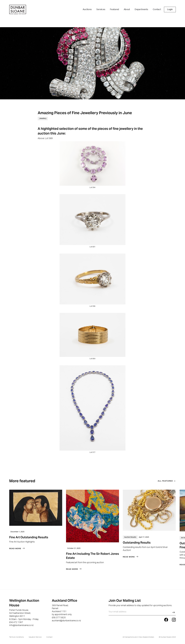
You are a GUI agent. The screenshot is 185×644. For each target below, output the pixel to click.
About (127, 10)
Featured (114, 10)
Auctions (87, 10)
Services (101, 10)
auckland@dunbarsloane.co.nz (66, 621)
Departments (141, 10)
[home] (18, 10)
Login (170, 10)
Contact (157, 10)
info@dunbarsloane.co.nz (21, 625)
